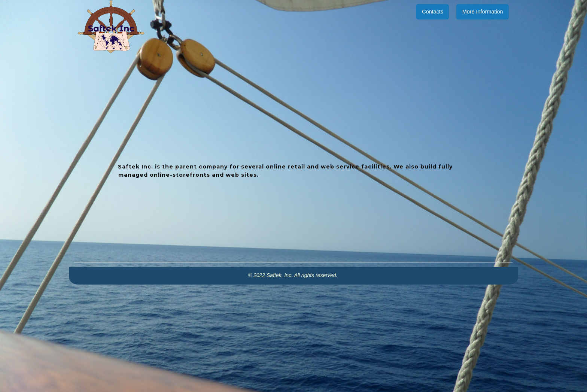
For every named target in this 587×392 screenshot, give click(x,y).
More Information (483, 12)
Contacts (433, 12)
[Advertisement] (293, 337)
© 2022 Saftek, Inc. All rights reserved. (293, 275)
